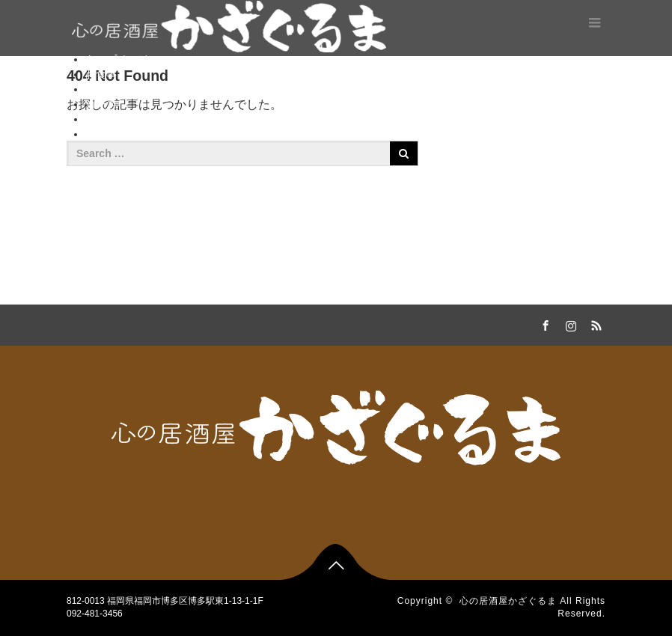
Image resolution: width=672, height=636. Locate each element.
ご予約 (101, 119)
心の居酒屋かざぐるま (508, 601)
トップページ (117, 59)
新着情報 (106, 134)
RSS (594, 323)
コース (101, 104)
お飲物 (101, 89)
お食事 (101, 74)
